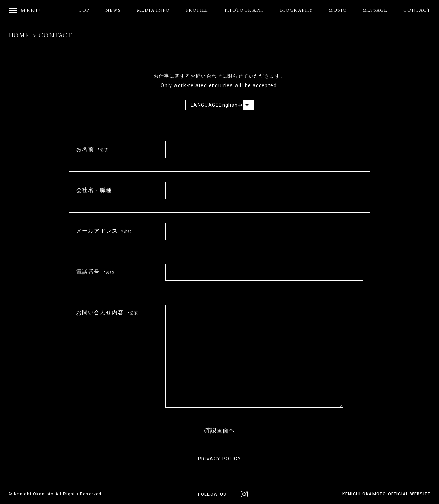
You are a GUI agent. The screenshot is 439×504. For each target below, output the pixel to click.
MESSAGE (375, 10)
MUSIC (337, 10)
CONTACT (417, 10)
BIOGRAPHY (296, 10)
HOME (19, 35)
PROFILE (197, 10)
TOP (84, 10)
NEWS (113, 10)
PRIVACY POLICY (220, 459)
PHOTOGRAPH (244, 10)
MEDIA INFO (153, 10)
